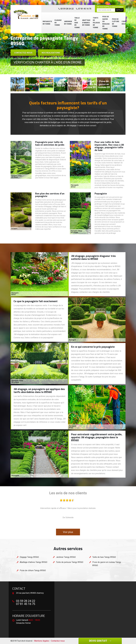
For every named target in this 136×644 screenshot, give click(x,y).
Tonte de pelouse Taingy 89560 (70, 562)
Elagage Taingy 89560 (29, 557)
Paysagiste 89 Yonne (47, 23)
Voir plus (68, 532)
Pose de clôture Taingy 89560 (33, 570)
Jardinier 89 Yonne (68, 23)
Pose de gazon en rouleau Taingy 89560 (107, 564)
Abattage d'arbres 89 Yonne (86, 23)
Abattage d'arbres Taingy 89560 (34, 562)
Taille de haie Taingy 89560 (104, 557)
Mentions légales (42, 641)
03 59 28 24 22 (66, 9)
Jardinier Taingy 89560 (66, 557)
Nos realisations (51, 53)
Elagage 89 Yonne (58, 23)
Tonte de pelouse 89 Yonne (96, 23)
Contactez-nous (23, 53)
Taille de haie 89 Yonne (77, 23)
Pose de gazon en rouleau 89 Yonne (106, 23)
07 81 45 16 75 (84, 9)
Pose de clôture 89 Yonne (116, 23)
